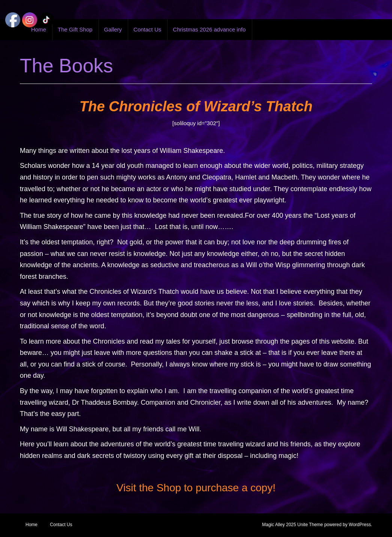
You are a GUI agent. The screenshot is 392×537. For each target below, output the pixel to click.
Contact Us (147, 29)
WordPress (360, 525)
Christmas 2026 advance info (209, 29)
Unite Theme (310, 525)
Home (31, 525)
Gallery (113, 29)
